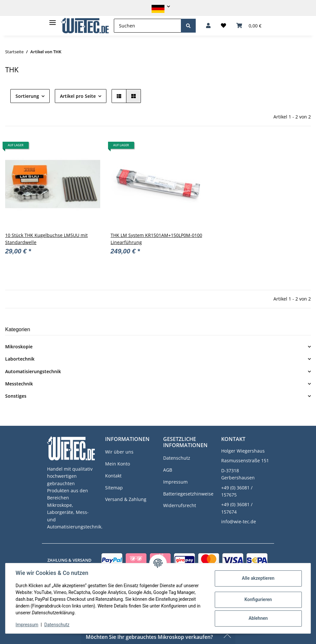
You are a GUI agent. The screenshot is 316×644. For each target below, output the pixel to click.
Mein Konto (118, 464)
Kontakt (113, 476)
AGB (168, 470)
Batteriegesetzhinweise (188, 494)
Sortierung (27, 96)
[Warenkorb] (249, 26)
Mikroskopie (19, 347)
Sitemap (114, 488)
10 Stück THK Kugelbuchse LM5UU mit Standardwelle (46, 239)
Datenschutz (177, 458)
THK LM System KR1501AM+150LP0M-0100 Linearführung (156, 239)
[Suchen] (148, 26)
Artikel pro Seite (78, 96)
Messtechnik (19, 384)
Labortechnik (20, 359)
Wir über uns (119, 452)
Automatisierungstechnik (33, 371)
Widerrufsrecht (180, 505)
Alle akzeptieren (258, 578)
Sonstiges (16, 396)
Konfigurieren (258, 599)
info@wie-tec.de (239, 521)
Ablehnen (258, 618)
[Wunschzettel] (223, 26)
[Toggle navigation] (53, 20)
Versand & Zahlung (126, 499)
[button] (158, 7)
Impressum (175, 482)
